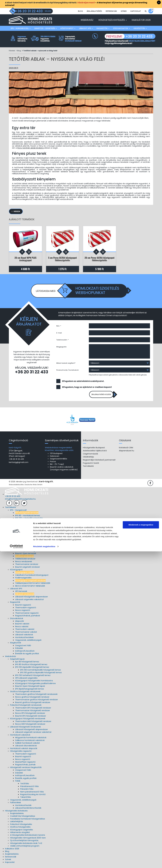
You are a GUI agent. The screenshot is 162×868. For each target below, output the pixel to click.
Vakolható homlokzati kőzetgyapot (32, 578)
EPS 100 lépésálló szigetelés (28, 554)
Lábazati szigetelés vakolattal (29, 603)
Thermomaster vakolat (26, 635)
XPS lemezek (21, 595)
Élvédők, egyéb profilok (26, 781)
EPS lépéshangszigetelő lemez (30, 692)
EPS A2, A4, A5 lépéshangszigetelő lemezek (35, 527)
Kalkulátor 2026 (141, 20)
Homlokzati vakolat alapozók (24, 752)
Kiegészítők (140, 28)
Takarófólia (26, 800)
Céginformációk (90, 457)
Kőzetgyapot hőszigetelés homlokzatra (34, 684)
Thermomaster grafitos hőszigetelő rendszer (37, 703)
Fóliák (18, 784)
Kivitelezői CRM (126, 451)
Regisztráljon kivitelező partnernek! (99, 463)
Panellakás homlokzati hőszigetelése (28, 822)
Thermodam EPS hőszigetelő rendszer (33, 711)
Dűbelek (19, 651)
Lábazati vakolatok (24, 638)
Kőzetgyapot (68, 28)
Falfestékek (16, 806)
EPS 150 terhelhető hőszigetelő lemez (33, 679)
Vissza (17, 211)
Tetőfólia (25, 787)
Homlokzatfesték (23, 809)
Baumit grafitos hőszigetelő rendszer (33, 706)
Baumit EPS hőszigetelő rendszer (31, 719)
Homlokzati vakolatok (20, 738)
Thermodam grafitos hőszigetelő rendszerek (36, 697)
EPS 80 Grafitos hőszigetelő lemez (31, 668)
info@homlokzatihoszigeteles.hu (20, 502)
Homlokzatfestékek (24, 641)
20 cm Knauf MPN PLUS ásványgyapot (26, 259)
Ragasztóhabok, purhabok (28, 619)
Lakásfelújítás (17, 825)
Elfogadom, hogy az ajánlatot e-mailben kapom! (87, 389)
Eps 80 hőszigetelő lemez (27, 665)
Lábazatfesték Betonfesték (28, 811)
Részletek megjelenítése (44, 863)
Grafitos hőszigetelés (20, 830)
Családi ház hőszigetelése (23, 819)
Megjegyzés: (62, 349)
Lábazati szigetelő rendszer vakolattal (33, 735)
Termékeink (88, 469)
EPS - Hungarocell (21, 28)
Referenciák (111, 11)
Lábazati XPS (86, 28)
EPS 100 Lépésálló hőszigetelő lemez (32, 670)
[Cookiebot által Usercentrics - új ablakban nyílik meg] (16, 863)
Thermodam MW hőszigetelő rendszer (33, 725)
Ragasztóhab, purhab (25, 768)
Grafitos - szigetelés (45, 28)
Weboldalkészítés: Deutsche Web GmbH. (26, 488)
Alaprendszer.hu (126, 454)
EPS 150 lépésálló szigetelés (28, 524)
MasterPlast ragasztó (25, 765)
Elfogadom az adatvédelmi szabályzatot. (83, 383)
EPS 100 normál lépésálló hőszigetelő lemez (41, 673)
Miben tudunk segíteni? (66, 365)
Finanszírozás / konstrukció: (68, 372)
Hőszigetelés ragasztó (21, 754)
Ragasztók (103, 28)
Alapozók (19, 624)
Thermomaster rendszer (27, 567)
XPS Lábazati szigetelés (26, 681)
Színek (124, 11)
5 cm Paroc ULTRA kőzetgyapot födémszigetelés (63, 259)
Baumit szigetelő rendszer (28, 570)
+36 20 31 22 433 (32, 374)
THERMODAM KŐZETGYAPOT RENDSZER (33, 586)
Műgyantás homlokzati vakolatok (31, 741)
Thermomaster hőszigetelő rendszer (33, 714)
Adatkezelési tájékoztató (95, 454)
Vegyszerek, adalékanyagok (28, 643)
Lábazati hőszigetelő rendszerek (25, 730)
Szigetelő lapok (17, 662)
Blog (80, 11)
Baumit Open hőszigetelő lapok (30, 689)
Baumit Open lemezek (26, 557)
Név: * (59, 328)
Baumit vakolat (22, 627)
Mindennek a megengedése (141, 841)
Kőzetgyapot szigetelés (22, 833)
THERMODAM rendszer (25, 562)
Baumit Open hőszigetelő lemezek (31, 529)
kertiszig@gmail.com (19, 465)
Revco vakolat (22, 630)
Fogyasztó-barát (91, 466)
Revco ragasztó (23, 614)
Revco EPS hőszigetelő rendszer (30, 716)
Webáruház (87, 20)
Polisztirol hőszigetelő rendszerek (26, 708)
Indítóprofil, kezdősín (25, 654)
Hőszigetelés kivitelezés (113, 20)
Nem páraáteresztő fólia (32, 795)
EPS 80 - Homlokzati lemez (28, 519)
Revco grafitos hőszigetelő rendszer (32, 700)
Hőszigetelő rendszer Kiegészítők (26, 771)
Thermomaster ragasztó (27, 616)
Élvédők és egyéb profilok (27, 657)
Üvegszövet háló (23, 649)
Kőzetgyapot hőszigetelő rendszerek (28, 722)
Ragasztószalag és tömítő (33, 798)
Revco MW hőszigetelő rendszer (30, 727)
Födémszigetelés (23, 581)
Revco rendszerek (24, 565)
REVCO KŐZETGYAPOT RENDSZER (30, 589)
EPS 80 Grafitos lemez (25, 551)
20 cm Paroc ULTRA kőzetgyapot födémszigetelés (99, 259)
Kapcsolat (136, 11)
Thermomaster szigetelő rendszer (31, 540)
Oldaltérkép (88, 460)
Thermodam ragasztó (26, 611)
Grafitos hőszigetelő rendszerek (25, 695)
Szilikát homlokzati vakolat (28, 746)
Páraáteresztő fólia (29, 790)
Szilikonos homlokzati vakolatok (30, 744)
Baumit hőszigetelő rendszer (29, 543)
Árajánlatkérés (94, 11)
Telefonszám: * (62, 342)
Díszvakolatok (121, 28)
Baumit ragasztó (23, 608)
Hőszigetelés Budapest (94, 451)
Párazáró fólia (27, 792)
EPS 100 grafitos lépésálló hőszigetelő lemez (41, 676)
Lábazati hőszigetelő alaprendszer (32, 600)
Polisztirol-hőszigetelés (21, 827)
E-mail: (59, 335)
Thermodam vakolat (25, 633)
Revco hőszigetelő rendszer (28, 538)
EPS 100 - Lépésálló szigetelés (29, 521)
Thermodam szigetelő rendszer (30, 535)
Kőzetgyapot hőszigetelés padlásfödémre (35, 687)
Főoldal (12, 51)
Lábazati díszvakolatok (26, 749)
